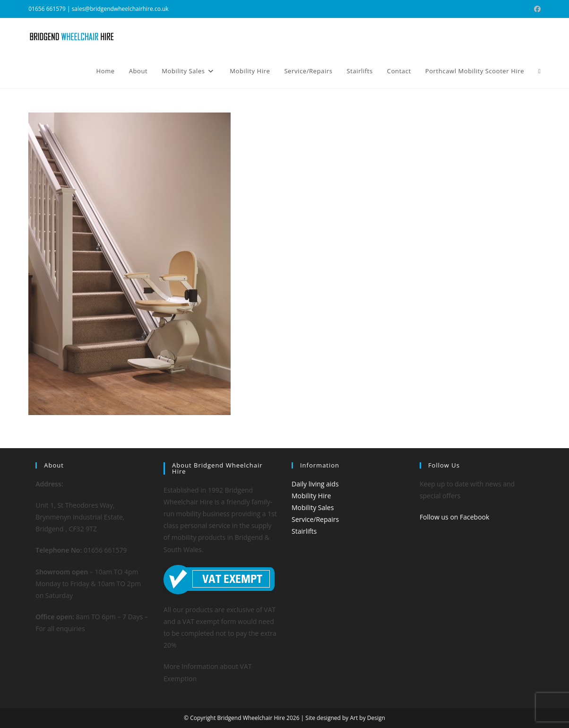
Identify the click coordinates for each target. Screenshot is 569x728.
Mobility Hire (311, 496)
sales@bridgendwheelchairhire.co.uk (120, 9)
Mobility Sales (313, 507)
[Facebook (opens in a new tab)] (536, 9)
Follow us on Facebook (455, 517)
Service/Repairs (315, 519)
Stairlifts (304, 531)
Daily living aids (315, 484)
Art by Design (367, 718)
